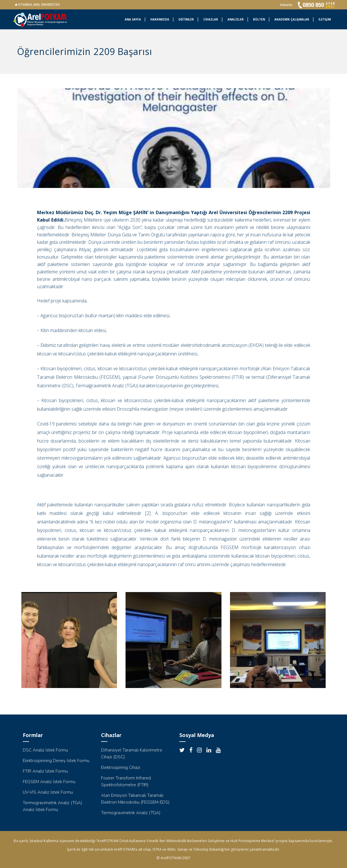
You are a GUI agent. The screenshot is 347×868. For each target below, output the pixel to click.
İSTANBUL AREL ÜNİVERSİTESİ (39, 5)
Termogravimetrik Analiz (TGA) (131, 813)
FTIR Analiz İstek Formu (45, 771)
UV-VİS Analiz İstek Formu (48, 792)
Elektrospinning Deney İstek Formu (56, 761)
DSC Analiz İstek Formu (45, 750)
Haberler (286, 5)
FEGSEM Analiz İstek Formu (49, 782)
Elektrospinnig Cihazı (121, 767)
